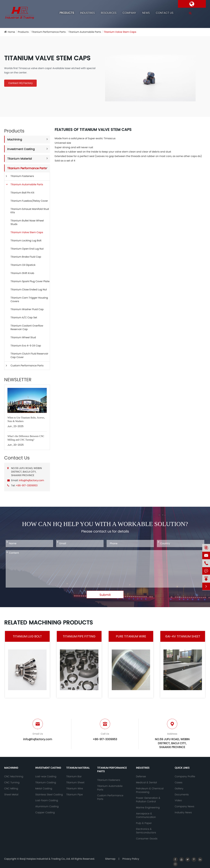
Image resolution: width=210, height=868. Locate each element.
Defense (141, 777)
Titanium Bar (74, 777)
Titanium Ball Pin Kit (22, 193)
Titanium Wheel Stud (23, 337)
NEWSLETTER (18, 380)
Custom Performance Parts (27, 366)
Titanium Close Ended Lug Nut (29, 290)
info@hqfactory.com (31, 480)
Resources (109, 13)
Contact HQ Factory (21, 83)
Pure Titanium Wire (131, 636)
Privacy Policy (131, 859)
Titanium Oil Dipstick (23, 265)
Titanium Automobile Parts (85, 32)
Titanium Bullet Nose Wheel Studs (27, 222)
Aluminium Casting (47, 806)
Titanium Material (19, 159)
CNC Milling (11, 789)
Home (11, 32)
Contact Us (165, 13)
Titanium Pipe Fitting (79, 636)
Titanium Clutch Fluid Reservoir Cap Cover (29, 355)
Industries (87, 13)
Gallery (179, 789)
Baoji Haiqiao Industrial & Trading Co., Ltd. (45, 859)
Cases (179, 783)
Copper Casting (45, 813)
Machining (15, 139)
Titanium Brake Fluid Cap (26, 257)
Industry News (183, 813)
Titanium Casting (46, 783)
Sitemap (110, 859)
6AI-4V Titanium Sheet (183, 636)
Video (178, 800)
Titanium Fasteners (22, 176)
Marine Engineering (148, 808)
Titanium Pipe (75, 795)
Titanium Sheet (75, 783)
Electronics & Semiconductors (146, 831)
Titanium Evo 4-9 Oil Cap (26, 346)
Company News (184, 806)
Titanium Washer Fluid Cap (27, 309)
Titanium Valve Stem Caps (120, 32)
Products (67, 13)
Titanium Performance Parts (49, 32)
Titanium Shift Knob (22, 273)
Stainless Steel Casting (49, 795)
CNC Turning (12, 783)
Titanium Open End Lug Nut (27, 249)
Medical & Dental (146, 783)
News (146, 13)
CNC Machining (14, 777)
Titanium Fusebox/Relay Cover (29, 201)
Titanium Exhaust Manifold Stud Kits (30, 211)
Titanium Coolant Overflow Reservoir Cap (27, 327)
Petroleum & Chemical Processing (150, 790)
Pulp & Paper (144, 823)
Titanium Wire (75, 789)
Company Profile (185, 777)
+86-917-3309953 (27, 485)
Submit (105, 595)
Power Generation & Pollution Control (148, 800)
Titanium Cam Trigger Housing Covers (29, 299)
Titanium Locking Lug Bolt (26, 241)
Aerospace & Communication (146, 815)
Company (129, 13)
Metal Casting (44, 789)
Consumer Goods (147, 839)
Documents (182, 795)
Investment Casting (21, 149)
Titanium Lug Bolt (27, 636)
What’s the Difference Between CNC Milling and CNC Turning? (26, 438)
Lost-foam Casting (47, 800)
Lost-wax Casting (46, 777)
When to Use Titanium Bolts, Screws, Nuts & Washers (26, 419)
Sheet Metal (11, 795)
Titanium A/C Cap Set (24, 317)
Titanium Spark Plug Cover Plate (30, 281)
